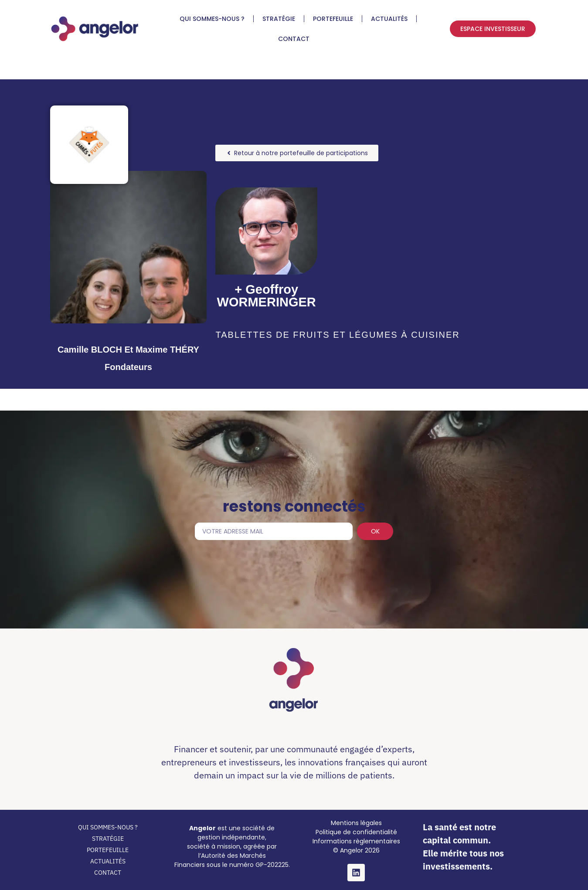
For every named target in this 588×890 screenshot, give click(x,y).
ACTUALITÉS (389, 19)
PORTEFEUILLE (333, 19)
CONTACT (294, 39)
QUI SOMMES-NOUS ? (212, 19)
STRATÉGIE (279, 19)
